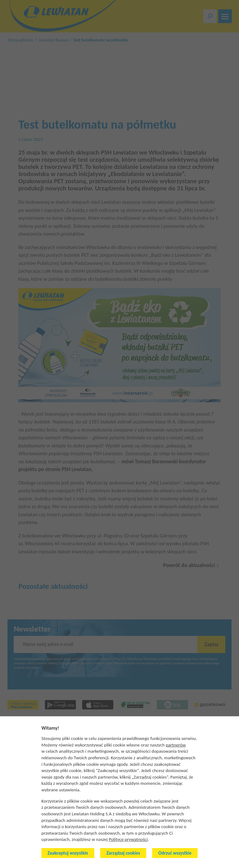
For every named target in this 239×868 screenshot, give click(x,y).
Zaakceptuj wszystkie (68, 853)
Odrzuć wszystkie (175, 853)
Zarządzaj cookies (123, 853)
